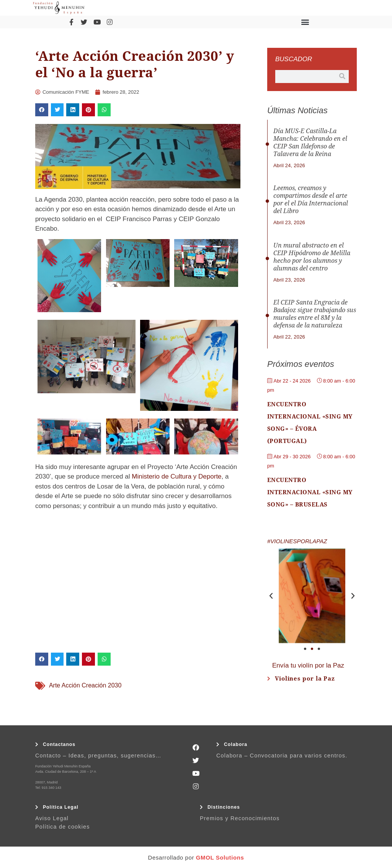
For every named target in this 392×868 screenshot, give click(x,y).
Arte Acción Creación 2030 (85, 685)
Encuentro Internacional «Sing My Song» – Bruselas (310, 492)
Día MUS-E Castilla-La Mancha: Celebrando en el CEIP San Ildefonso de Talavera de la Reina (310, 142)
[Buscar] (342, 77)
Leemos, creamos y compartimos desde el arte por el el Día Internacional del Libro (311, 199)
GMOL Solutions (220, 857)
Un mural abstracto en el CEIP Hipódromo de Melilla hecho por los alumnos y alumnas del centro (312, 257)
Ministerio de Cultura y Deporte (176, 476)
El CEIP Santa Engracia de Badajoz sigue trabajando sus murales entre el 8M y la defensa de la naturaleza (315, 314)
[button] (305, 22)
